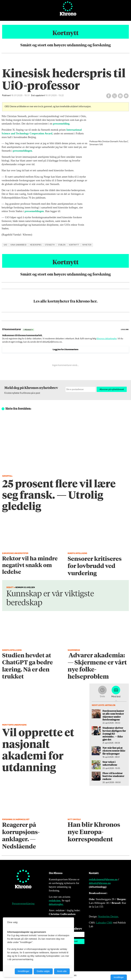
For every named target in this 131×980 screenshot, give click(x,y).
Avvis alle (62, 971)
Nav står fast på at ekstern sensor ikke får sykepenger (114, 751)
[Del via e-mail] (126, 96)
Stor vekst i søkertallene (110, 763)
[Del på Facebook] (109, 96)
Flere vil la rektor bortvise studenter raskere (113, 776)
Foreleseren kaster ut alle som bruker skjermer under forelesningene (113, 715)
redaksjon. (55, 900)
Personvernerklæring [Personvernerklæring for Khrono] (23, 903)
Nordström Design (108, 916)
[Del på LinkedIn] (120, 96)
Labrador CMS (104, 923)
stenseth (50, 245)
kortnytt (74, 245)
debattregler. (56, 904)
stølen (62, 245)
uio (5, 245)
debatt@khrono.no (100, 883)
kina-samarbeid (19, 245)
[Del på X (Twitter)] (114, 96)
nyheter (87, 245)
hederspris (36, 245)
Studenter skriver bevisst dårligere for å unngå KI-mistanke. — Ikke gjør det (114, 734)
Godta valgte (43, 971)
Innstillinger (119, 977)
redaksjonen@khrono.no (103, 879)
